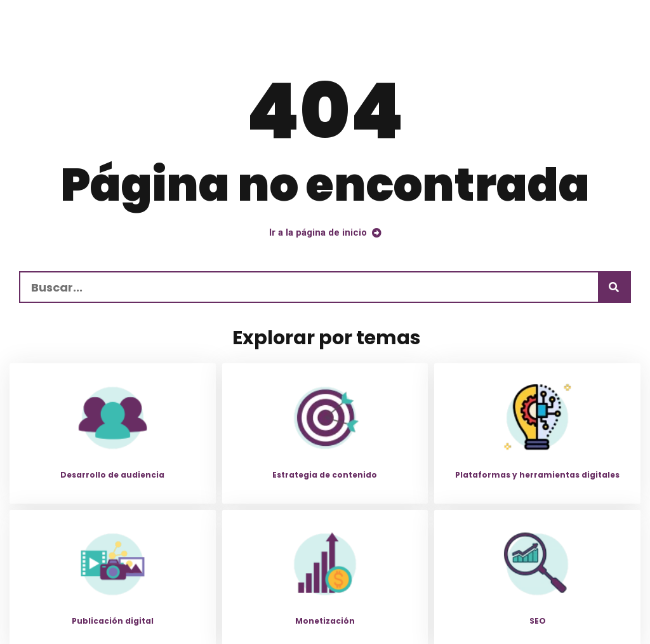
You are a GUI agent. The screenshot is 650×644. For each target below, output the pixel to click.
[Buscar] (614, 287)
